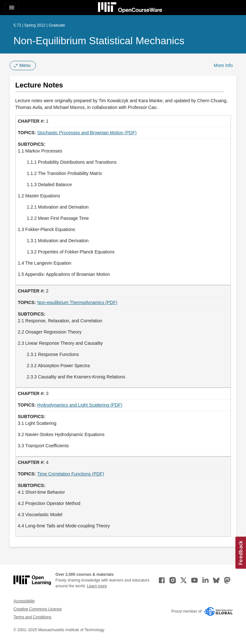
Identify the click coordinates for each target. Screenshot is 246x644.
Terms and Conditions (32, 617)
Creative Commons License (37, 609)
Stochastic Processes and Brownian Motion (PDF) (87, 133)
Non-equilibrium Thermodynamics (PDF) (77, 302)
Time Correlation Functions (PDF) (71, 474)
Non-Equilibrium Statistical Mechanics (99, 41)
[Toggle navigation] (12, 8)
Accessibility (24, 601)
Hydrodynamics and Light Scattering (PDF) (80, 405)
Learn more (97, 586)
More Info (223, 65)
